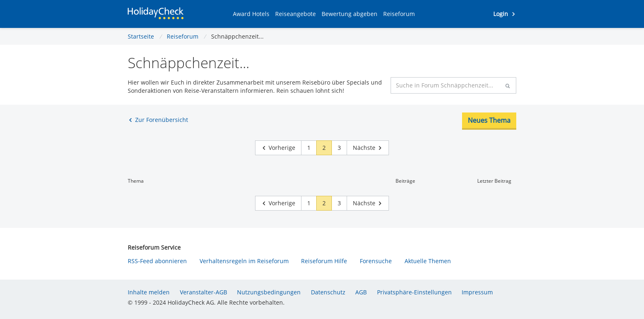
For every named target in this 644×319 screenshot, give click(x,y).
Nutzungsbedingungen (269, 292)
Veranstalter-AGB (204, 292)
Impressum (477, 292)
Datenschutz (328, 292)
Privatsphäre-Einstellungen (414, 292)
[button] (251, 14)
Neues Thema (489, 120)
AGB (361, 292)
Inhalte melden (149, 292)
